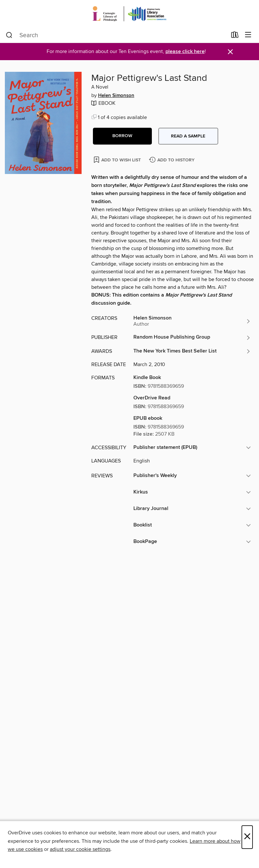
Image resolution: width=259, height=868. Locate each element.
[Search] (9, 35)
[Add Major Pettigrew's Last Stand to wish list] (118, 160)
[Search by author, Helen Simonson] (192, 321)
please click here (185, 52)
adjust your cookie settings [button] (80, 849)
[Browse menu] (248, 35)
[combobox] (116, 35)
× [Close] (247, 837)
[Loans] (235, 36)
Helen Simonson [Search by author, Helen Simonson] (116, 96)
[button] (122, 136)
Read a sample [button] (188, 136)
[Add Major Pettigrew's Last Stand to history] (173, 160)
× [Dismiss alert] (230, 52)
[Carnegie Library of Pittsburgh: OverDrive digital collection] (129, 14)
